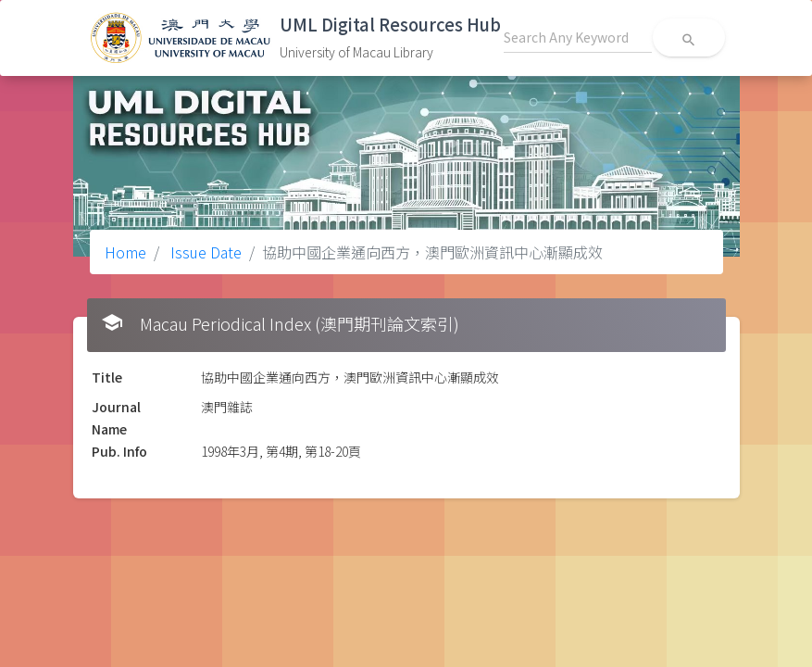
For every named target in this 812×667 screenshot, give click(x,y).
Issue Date (204, 252)
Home (125, 252)
